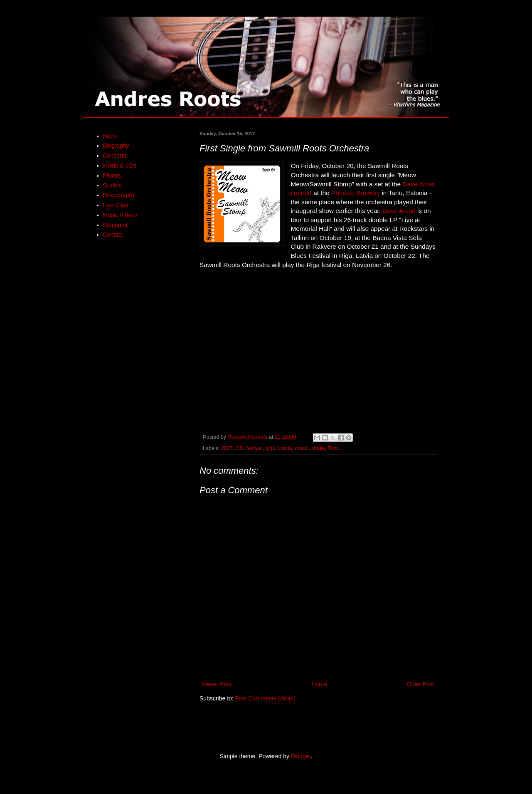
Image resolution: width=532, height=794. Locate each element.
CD (239, 448)
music (302, 448)
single (318, 448)
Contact (113, 235)
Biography (116, 146)
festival (254, 448)
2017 (227, 448)
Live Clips (116, 205)
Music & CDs (120, 166)
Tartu (334, 448)
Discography (119, 195)
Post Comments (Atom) (265, 698)
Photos (112, 176)
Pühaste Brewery (356, 193)
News (110, 136)
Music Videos (120, 215)
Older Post (421, 684)
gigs (270, 448)
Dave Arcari (399, 211)
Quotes (112, 185)
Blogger (301, 756)
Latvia (285, 448)
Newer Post (217, 684)
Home (319, 684)
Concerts (115, 156)
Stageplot (115, 225)
